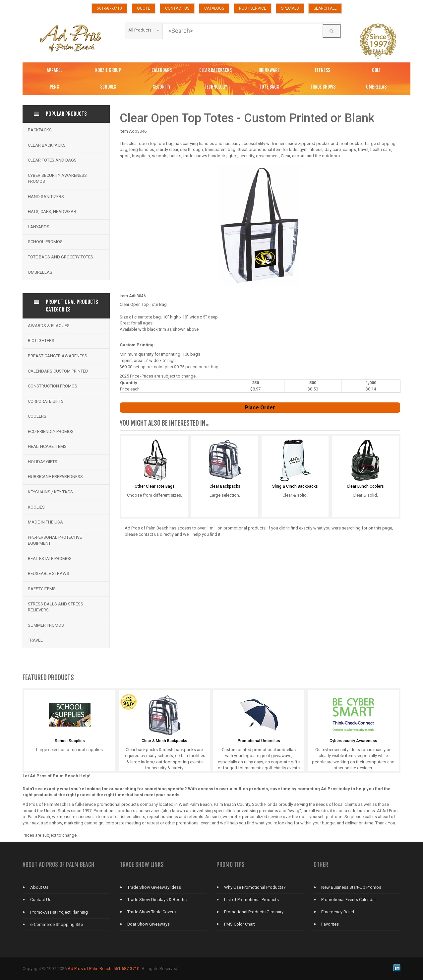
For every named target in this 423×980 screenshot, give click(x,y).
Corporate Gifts (46, 401)
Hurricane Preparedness (55, 477)
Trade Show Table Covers (151, 912)
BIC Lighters (41, 341)
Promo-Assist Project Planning (59, 912)
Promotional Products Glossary (254, 912)
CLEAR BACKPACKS (215, 70)
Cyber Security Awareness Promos (57, 178)
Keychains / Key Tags (50, 492)
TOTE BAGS (269, 87)
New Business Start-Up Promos (351, 887)
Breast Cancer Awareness (58, 356)
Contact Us (41, 900)
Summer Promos (46, 625)
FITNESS (323, 70)
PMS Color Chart (240, 924)
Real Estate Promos (50, 559)
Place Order (260, 408)
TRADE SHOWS (323, 87)
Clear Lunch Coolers (365, 487)
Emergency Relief (338, 912)
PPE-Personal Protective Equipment (55, 540)
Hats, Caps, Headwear (52, 211)
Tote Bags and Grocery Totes (60, 257)
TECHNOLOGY (215, 87)
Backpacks (40, 130)
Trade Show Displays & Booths (157, 900)
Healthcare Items (47, 446)
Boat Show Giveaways (149, 924)
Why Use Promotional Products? (255, 887)
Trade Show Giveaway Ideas (154, 887)
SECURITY (162, 87)
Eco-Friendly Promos (51, 431)
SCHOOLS (108, 87)
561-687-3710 (109, 8)
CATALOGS (214, 8)
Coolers (37, 416)
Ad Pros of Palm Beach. (90, 969)
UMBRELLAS (376, 87)
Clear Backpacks (47, 145)
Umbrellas (40, 272)
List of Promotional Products (251, 900)
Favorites (330, 924)
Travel (35, 640)
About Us (39, 887)
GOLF (376, 70)
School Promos (45, 242)
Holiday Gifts (43, 462)
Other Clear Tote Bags (155, 487)
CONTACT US (177, 8)
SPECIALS (290, 8)
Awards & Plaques (49, 326)
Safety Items (42, 589)
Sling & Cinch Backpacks (295, 487)
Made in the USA (45, 522)
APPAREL (54, 70)
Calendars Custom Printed (58, 371)
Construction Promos (53, 386)
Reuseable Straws (49, 573)
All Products (144, 30)
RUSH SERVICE (253, 8)
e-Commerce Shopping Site (57, 924)
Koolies (36, 507)
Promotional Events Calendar (349, 900)
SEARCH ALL (325, 8)
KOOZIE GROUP (108, 70)
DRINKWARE (269, 70)
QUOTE (144, 8)
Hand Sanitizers (46, 197)
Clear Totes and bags (52, 160)
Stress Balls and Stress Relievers (56, 607)
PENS (54, 87)
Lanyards (39, 227)
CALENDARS (162, 70)
